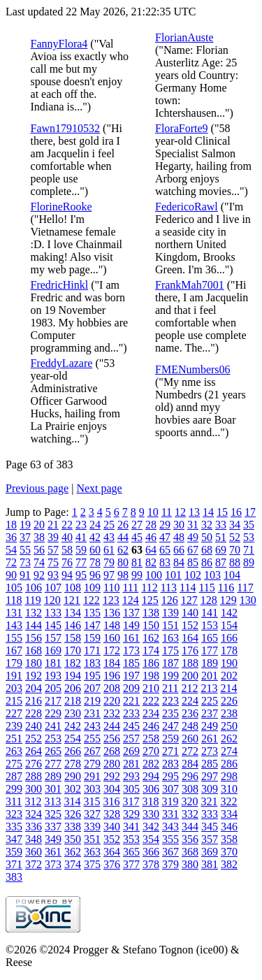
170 (73, 650)
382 (229, 864)
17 (250, 512)
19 (25, 525)
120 (52, 600)
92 (39, 575)
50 (207, 537)
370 (229, 852)
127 (189, 600)
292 (112, 776)
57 (53, 550)
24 (95, 525)
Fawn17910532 (66, 128)
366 (151, 852)
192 (34, 676)
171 (92, 650)
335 (14, 827)
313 (52, 801)
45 (137, 537)
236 (190, 713)
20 (39, 525)
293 (131, 776)
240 (34, 726)
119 (32, 600)
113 (169, 588)
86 (207, 562)
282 (151, 764)
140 (190, 613)
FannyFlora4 (59, 44)
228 (34, 713)
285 (210, 764)
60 (95, 550)
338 (73, 827)
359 (14, 852)
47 (165, 537)
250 (229, 726)
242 (73, 726)
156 (34, 638)
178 (229, 650)
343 (170, 827)
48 (179, 537)
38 (39, 537)
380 (190, 864)
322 (228, 801)
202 (229, 676)
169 (53, 650)
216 (34, 701)
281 (131, 764)
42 (95, 537)
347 (14, 839)
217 (53, 701)
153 (210, 625)
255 (92, 738)
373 (53, 864)
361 (53, 852)
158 (73, 638)
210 (151, 688)
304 (112, 789)
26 (123, 525)
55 (25, 550)
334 (229, 814)
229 (53, 713)
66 (179, 550)
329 (131, 814)
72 (11, 562)
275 (14, 764)
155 (14, 638)
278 (73, 764)
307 (170, 789)
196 (112, 676)
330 (151, 814)
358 (229, 839)
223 (170, 701)
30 (179, 525)
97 (109, 575)
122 (92, 600)
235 (170, 713)
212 (189, 688)
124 (131, 600)
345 (210, 827)
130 (248, 600)
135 (92, 613)
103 (212, 575)
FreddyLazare (62, 363)
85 (193, 562)
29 (165, 525)
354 (151, 839)
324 (34, 814)
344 (190, 827)
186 (151, 663)
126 (170, 600)
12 (180, 512)
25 (109, 525)
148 (112, 625)
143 (14, 625)
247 (170, 726)
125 (150, 600)
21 (53, 525)
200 (190, 676)
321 (209, 801)
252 (34, 738)
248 (190, 726)
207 (92, 688)
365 (131, 852)
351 (92, 839)
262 (229, 738)
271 (170, 751)
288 (34, 776)
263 (14, 751)
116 (226, 588)
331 (170, 814)
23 (81, 525)
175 (170, 650)
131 (14, 613)
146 (73, 625)
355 (170, 839)
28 (151, 525)
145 (53, 625)
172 (112, 650)
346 (229, 827)
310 (229, 789)
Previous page (37, 488)
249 (210, 726)
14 (208, 512)
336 (34, 827)
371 (14, 864)
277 (53, 764)
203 (14, 688)
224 (190, 701)
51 (221, 537)
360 (34, 852)
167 (14, 650)
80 (123, 562)
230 (73, 713)
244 (112, 726)
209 (131, 688)
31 (193, 525)
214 (228, 688)
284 (190, 764)
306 (151, 789)
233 (131, 713)
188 (190, 663)
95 (81, 575)
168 (34, 650)
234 (151, 713)
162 (151, 638)
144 (34, 625)
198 (151, 676)
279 (92, 764)
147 (92, 625)
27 (137, 525)
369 (210, 852)
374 (73, 864)
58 (67, 550)
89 (249, 562)
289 (53, 776)
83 (165, 562)
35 (249, 525)
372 (34, 864)
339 (92, 827)
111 (130, 588)
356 (190, 839)
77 (81, 562)
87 (221, 562)
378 (151, 864)
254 (73, 738)
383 (14, 877)
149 (131, 625)
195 (92, 676)
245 (131, 726)
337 (53, 827)
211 (170, 688)
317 (131, 801)
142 (229, 613)
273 (210, 751)
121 (72, 600)
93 (53, 575)
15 (222, 512)
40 (67, 537)
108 (73, 588)
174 (151, 650)
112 (149, 588)
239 (14, 726)
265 (53, 751)
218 (73, 701)
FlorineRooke (61, 207)
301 (53, 789)
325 (53, 814)
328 (112, 814)
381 (210, 864)
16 (236, 512)
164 (190, 638)
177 (210, 650)
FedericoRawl (187, 207)
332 (190, 814)
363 (92, 852)
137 (131, 613)
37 (25, 537)
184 (112, 663)
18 (11, 525)
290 (73, 776)
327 (92, 814)
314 (72, 801)
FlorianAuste (184, 37)
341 (131, 827)
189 (210, 663)
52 (235, 537)
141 (210, 613)
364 (112, 852)
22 (67, 525)
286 (229, 764)
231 (92, 713)
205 (53, 688)
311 (14, 801)
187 (170, 663)
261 (210, 738)
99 (137, 575)
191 (14, 676)
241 (53, 726)
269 (131, 751)
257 (131, 738)
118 (14, 600)
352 (112, 839)
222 (151, 701)
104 (232, 575)
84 (179, 562)
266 (73, 751)
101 (173, 575)
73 (25, 562)
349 (53, 839)
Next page (99, 488)
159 (92, 638)
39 (53, 537)
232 (112, 713)
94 (67, 575)
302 (73, 789)
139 (170, 613)
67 (193, 550)
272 (190, 751)
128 (209, 600)
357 (210, 839)
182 (73, 663)
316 (111, 801)
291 (92, 776)
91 (25, 575)
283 (170, 764)
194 (73, 676)
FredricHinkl (60, 285)
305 (131, 789)
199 (170, 676)
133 (53, 613)
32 (207, 525)
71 (249, 550)
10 (153, 512)
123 (111, 600)
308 (190, 789)
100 (154, 575)
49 (193, 537)
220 (112, 701)
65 (165, 550)
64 (151, 550)
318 (150, 801)
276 (34, 764)
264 (34, 751)
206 (73, 688)
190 (229, 663)
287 (14, 776)
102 (193, 575)
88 (235, 562)
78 (95, 562)
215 (14, 701)
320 (189, 801)
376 (112, 864)
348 (34, 839)
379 (170, 864)
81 (137, 562)
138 (151, 613)
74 (39, 562)
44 (123, 537)
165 (210, 638)
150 (151, 625)
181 (53, 663)
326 (73, 814)
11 (167, 512)
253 (53, 738)
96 (95, 575)
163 (170, 638)
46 (151, 537)
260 (190, 738)
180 (34, 663)
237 (210, 713)
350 (73, 839)
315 (92, 801)
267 (92, 751)
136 (112, 613)
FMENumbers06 (193, 369)
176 (190, 650)
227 (14, 713)
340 (112, 827)
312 (33, 801)
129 (228, 600)
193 (53, 676)
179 (14, 663)
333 (210, 814)
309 (210, 789)
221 (131, 701)
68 (207, 550)
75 (53, 562)
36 (11, 537)
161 (131, 638)
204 (34, 688)
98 (123, 575)
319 (170, 801)
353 (131, 839)
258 (151, 738)
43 (109, 537)
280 (112, 764)
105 (14, 588)
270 (151, 751)
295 (170, 776)
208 (112, 688)
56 (39, 550)
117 (245, 588)
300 (34, 789)
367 (170, 852)
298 (229, 776)
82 (151, 562)
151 (170, 625)
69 (221, 550)
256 (112, 738)
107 (53, 588)
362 (73, 852)
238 (229, 713)
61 (109, 550)
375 (92, 864)
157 (53, 638)
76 (67, 562)
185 (131, 663)
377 (131, 864)
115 (206, 588)
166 (229, 638)
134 (73, 613)
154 (229, 625)
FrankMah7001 (190, 285)
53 (249, 537)
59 (81, 550)
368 (190, 852)
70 (235, 550)
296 (190, 776)
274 (229, 751)
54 (11, 550)
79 (109, 562)
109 (92, 588)
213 (209, 688)
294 (151, 776)
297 (210, 776)
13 (194, 512)
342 (151, 827)
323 (14, 814)
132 (34, 613)
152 (190, 625)
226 (229, 701)
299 (14, 789)
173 (131, 650)
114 (188, 588)
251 (14, 738)
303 (92, 789)
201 (210, 676)
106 (34, 588)
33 (221, 525)
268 (112, 751)
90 (11, 575)
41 (81, 537)
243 (92, 726)
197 (131, 676)
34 (235, 525)
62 (123, 550)
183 (92, 663)
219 (92, 701)
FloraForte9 (182, 128)
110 (111, 588)
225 (210, 701)
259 (170, 738)
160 (112, 638)
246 (151, 726)
